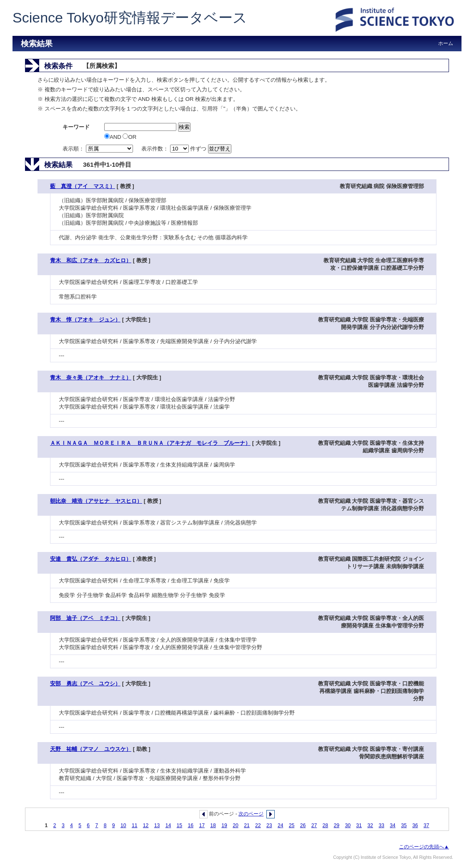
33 (381, 825)
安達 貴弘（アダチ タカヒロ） (91, 559)
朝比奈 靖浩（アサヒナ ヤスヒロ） (96, 501)
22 (258, 825)
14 (168, 825)
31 (359, 825)
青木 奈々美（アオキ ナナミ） (91, 378)
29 (337, 825)
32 (370, 825)
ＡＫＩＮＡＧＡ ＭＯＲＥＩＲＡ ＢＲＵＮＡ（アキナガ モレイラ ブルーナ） (150, 443)
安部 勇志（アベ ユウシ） (85, 684)
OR (129, 137)
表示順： (98, 149)
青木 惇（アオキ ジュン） (85, 320)
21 (247, 825)
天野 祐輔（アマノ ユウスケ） (91, 749)
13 (157, 825)
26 (303, 825)
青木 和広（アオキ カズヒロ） (91, 260)
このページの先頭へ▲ (424, 847)
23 (269, 825)
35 (404, 825)
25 (292, 825)
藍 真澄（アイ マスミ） (83, 186)
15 (180, 825)
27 (314, 825)
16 (191, 825)
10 (123, 825)
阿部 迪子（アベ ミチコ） (85, 618)
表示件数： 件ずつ (175, 149)
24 (281, 825)
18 (213, 825)
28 (326, 825)
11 (135, 825)
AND (113, 137)
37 (426, 825)
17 (202, 825)
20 (236, 825)
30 (348, 825)
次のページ (251, 814)
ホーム (446, 43)
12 (146, 825)
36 (415, 825)
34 (393, 825)
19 (224, 825)
